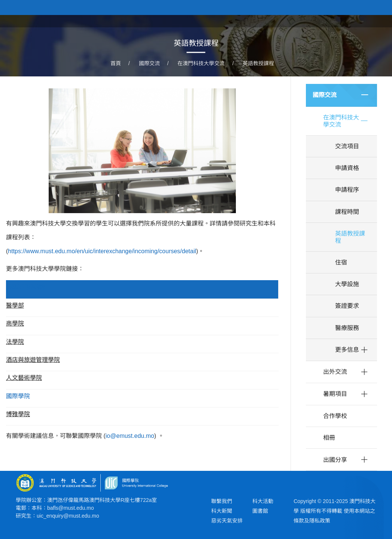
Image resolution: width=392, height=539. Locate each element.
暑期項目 (335, 394)
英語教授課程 (258, 64)
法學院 (15, 342)
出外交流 (335, 372)
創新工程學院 (26, 287)
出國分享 (335, 460)
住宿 (341, 262)
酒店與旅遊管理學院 (33, 360)
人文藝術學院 (24, 378)
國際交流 (149, 64)
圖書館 (260, 511)
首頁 (233, 20)
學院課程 (297, 20)
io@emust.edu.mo (130, 436)
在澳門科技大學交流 (201, 64)
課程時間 (347, 212)
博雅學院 (18, 414)
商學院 (15, 323)
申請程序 (347, 190)
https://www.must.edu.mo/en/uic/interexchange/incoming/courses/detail (102, 251)
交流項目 (347, 146)
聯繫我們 (222, 501)
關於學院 (262, 20)
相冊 (329, 438)
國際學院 (18, 396)
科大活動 (263, 501)
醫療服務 (347, 328)
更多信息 (347, 350)
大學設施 (347, 284)
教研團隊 (332, 20)
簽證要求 (347, 306)
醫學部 (15, 305)
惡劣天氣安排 (227, 521)
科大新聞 (222, 511)
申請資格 (347, 168)
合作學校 (335, 416)
